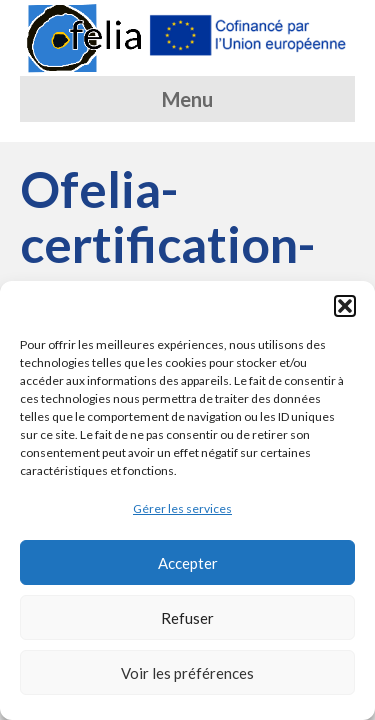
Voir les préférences (187, 673)
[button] (345, 306)
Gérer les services (182, 508)
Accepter (188, 563)
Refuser (187, 618)
